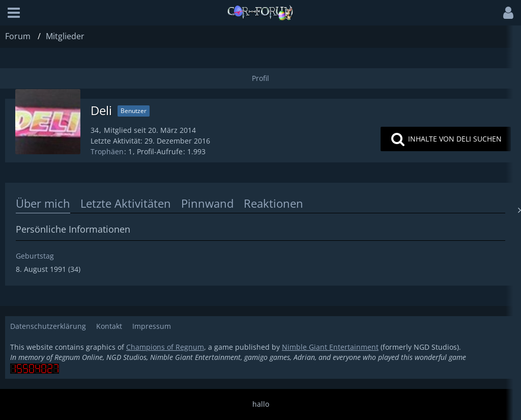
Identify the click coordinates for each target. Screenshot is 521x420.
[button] (14, 13)
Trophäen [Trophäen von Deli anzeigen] (107, 151)
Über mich (43, 203)
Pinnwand (207, 203)
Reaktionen (273, 203)
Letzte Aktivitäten (126, 203)
